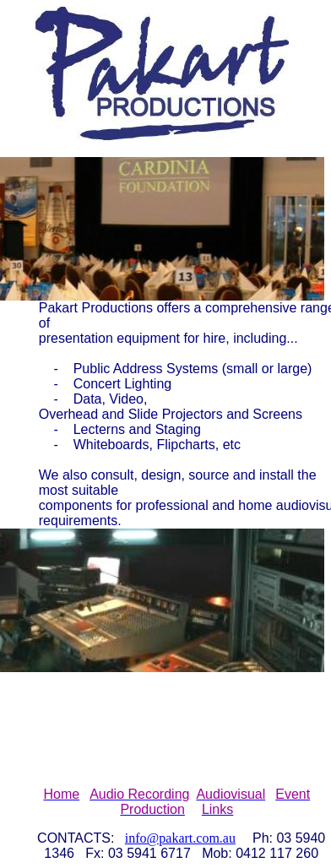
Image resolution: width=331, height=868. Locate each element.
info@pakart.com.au (180, 838)
